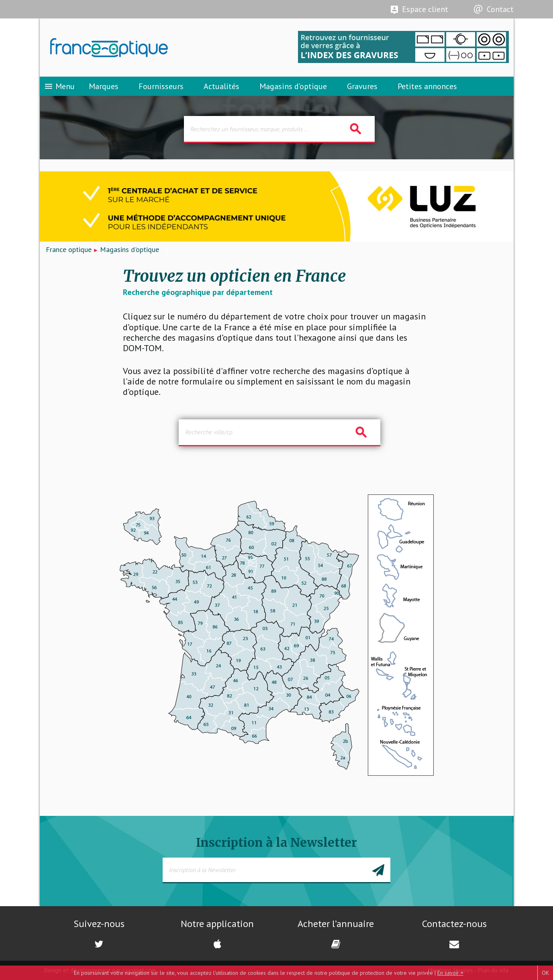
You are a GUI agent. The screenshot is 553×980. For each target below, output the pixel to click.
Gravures (362, 86)
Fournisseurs (161, 86)
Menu (59, 86)
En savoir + (450, 973)
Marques (104, 86)
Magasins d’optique (293, 86)
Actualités (221, 86)
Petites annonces (427, 86)
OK (545, 973)
